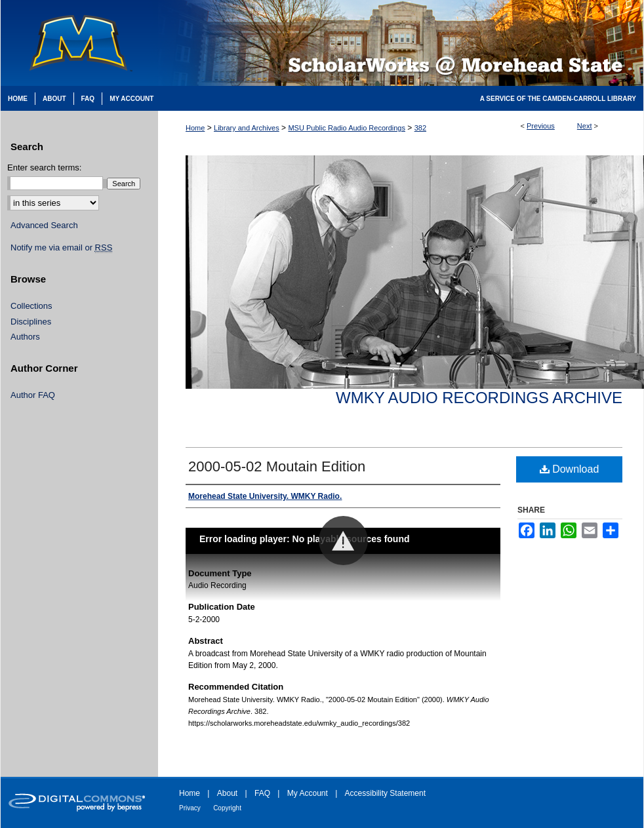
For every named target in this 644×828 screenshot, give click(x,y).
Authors (25, 337)
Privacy (190, 808)
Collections (31, 306)
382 (420, 128)
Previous (541, 126)
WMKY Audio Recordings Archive (479, 398)
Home (195, 128)
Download (570, 469)
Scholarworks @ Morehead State (401, 43)
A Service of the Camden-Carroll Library (558, 99)
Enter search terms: (44, 168)
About (227, 793)
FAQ (262, 793)
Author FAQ (33, 395)
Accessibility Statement (385, 793)
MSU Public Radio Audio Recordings (347, 128)
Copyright (227, 808)
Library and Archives (247, 128)
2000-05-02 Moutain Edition (277, 466)
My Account (308, 793)
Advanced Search (44, 225)
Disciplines (31, 322)
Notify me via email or (61, 248)
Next (585, 126)
